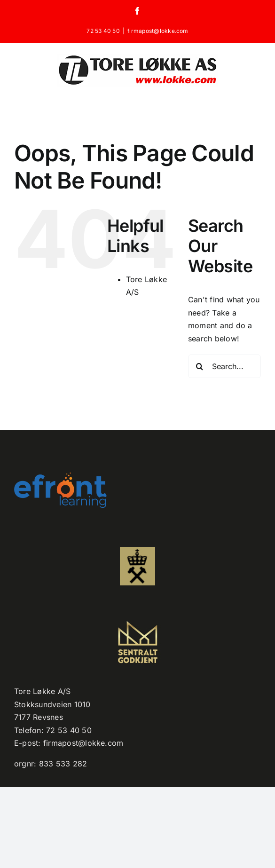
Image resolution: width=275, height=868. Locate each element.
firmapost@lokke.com (158, 31)
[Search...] (224, 366)
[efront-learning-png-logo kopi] (60, 476)
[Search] (200, 366)
